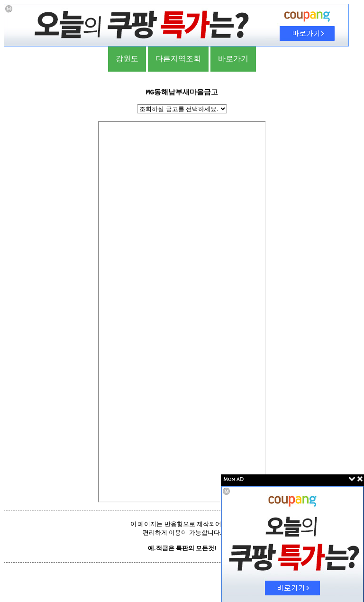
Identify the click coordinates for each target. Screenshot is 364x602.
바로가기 (233, 59)
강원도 (127, 59)
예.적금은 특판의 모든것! (182, 548)
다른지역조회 (178, 59)
